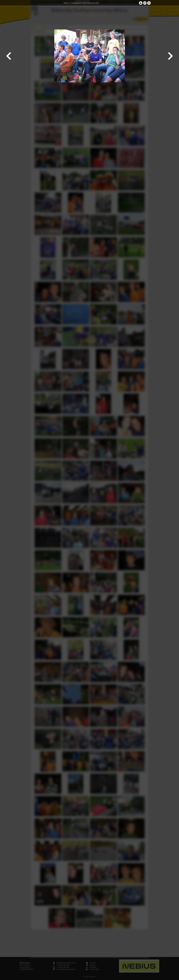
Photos (66, 3)
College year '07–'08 (78, 3)
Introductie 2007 (93, 3)
